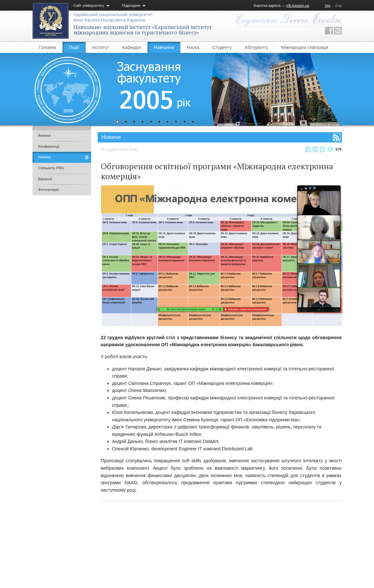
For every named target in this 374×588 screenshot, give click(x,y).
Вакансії (45, 179)
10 (193, 122)
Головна (48, 47)
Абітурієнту (256, 47)
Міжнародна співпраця (305, 47)
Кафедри (132, 47)
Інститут (101, 47)
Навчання (164, 47)
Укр (328, 5)
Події (74, 47)
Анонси (44, 135)
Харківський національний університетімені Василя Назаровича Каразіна (113, 17)
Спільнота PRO (51, 168)
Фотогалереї (49, 190)
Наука (193, 47)
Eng (339, 5)
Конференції (49, 146)
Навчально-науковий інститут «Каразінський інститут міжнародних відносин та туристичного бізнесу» (143, 30)
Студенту (222, 47)
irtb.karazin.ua (298, 5)
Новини (45, 157)
